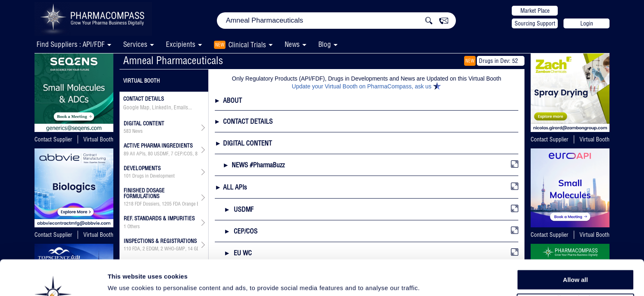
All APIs (138, 154)
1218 (129, 204)
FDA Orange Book (190, 204)
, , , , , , (161, 154)
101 (127, 176)
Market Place (535, 11)
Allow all (576, 246)
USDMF (161, 154)
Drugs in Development (153, 176)
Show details (431, 280)
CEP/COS (184, 154)
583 (127, 131)
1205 (167, 204)
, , (161, 204)
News (292, 44)
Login (587, 23)
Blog (325, 44)
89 (126, 154)
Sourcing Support (535, 23)
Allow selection (575, 265)
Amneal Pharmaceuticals (173, 60)
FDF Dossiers (147, 204)
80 (150, 154)
